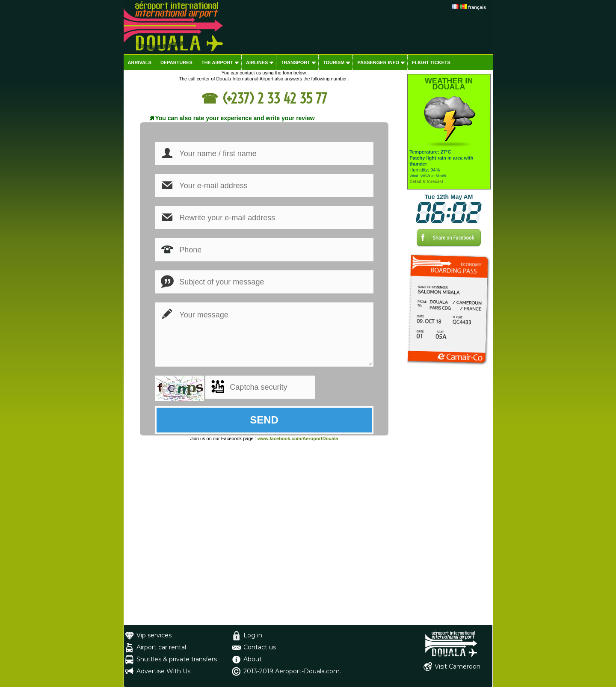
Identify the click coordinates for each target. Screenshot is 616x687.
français (477, 7)
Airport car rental (161, 647)
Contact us (260, 647)
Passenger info (378, 62)
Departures (176, 62)
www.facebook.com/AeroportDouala (298, 438)
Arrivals (140, 62)
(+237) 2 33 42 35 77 (275, 98)
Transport (295, 62)
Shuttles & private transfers (177, 659)
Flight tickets (431, 62)
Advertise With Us (163, 671)
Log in (253, 635)
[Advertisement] (449, 497)
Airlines (257, 62)
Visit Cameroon (458, 666)
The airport (217, 62)
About (253, 659)
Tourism (334, 62)
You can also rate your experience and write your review (235, 118)
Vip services (154, 635)
